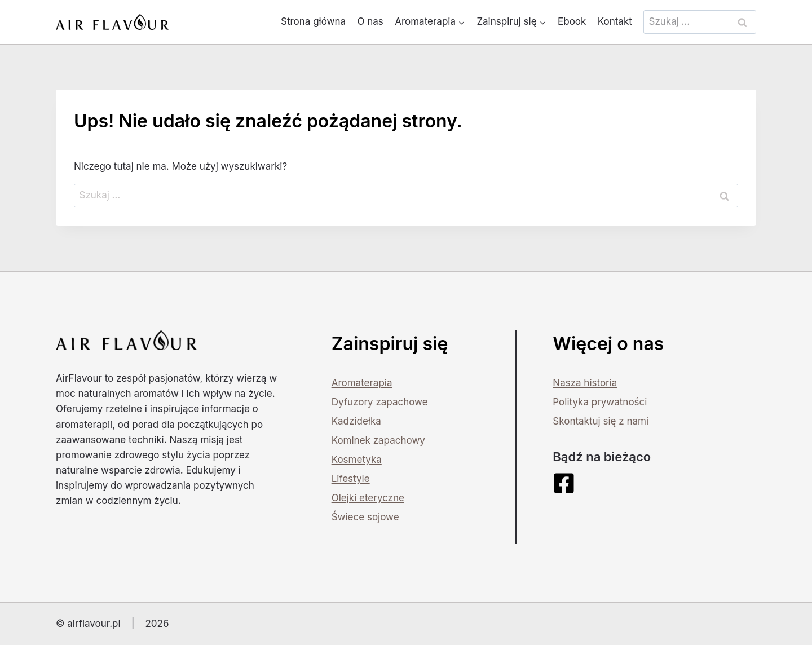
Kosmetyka (357, 460)
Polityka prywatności (600, 402)
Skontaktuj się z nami (601, 421)
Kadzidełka (356, 421)
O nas (370, 21)
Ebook (572, 21)
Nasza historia (585, 383)
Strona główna (313, 21)
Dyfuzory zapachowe (380, 402)
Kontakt (615, 21)
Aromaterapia (362, 383)
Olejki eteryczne (368, 498)
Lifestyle (351, 479)
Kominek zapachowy (378, 440)
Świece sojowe (365, 517)
